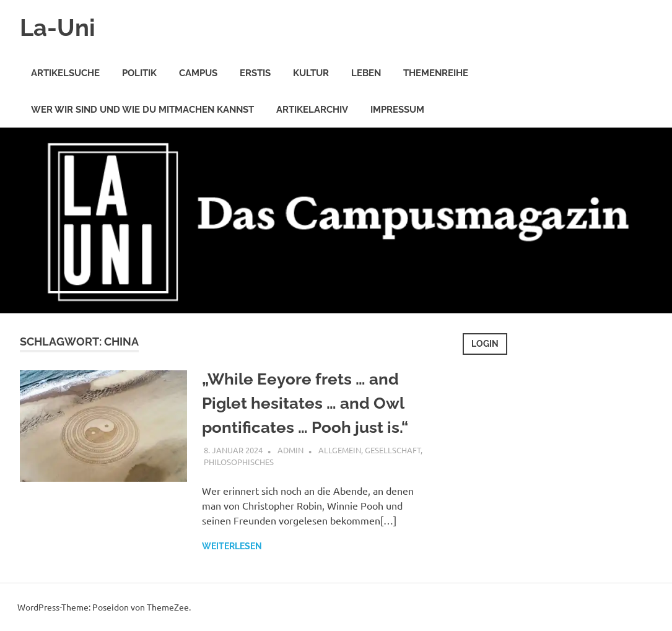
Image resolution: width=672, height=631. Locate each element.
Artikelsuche (65, 73)
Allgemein (340, 450)
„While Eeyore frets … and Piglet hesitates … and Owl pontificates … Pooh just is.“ (305, 403)
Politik (139, 73)
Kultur (311, 73)
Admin (290, 450)
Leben (366, 73)
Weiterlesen (232, 546)
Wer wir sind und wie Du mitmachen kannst (142, 110)
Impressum (397, 110)
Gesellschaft (393, 450)
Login (485, 344)
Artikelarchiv (312, 110)
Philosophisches (239, 462)
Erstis (255, 73)
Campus (198, 73)
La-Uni (58, 28)
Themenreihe (436, 73)
